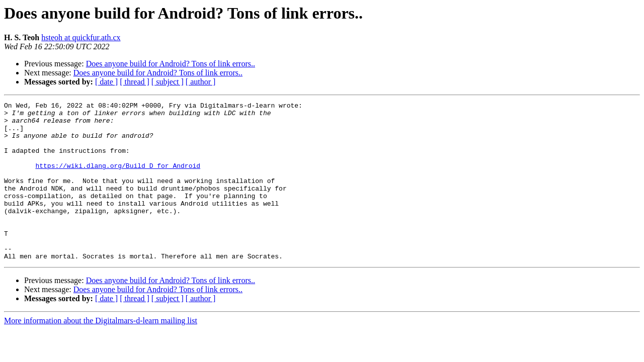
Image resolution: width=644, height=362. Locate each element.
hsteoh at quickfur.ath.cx (81, 37)
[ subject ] (168, 82)
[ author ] (201, 82)
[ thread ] (135, 82)
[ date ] (106, 82)
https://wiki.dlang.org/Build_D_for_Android (118, 179)
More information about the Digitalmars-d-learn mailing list (101, 352)
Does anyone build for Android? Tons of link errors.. (171, 64)
